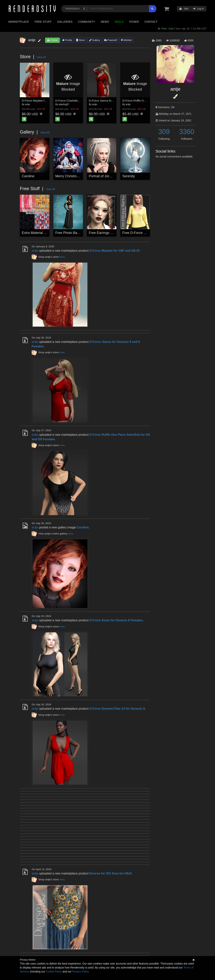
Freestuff (111, 40)
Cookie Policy (54, 972)
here (62, 257)
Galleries (65, 22)
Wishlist (126, 40)
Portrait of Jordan (102, 176)
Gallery (94, 40)
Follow (52, 40)
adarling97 (64, 104)
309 (164, 132)
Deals (119, 22)
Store (81, 40)
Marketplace (19, 22)
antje (28, 104)
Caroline (28, 176)
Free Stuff (43, 22)
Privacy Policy (80, 972)
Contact (151, 22)
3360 (187, 132)
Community (87, 22)
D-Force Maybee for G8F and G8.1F (45, 101)
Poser (134, 22)
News (105, 22)
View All (41, 57)
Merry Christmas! (68, 176)
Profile (67, 40)
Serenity (129, 176)
